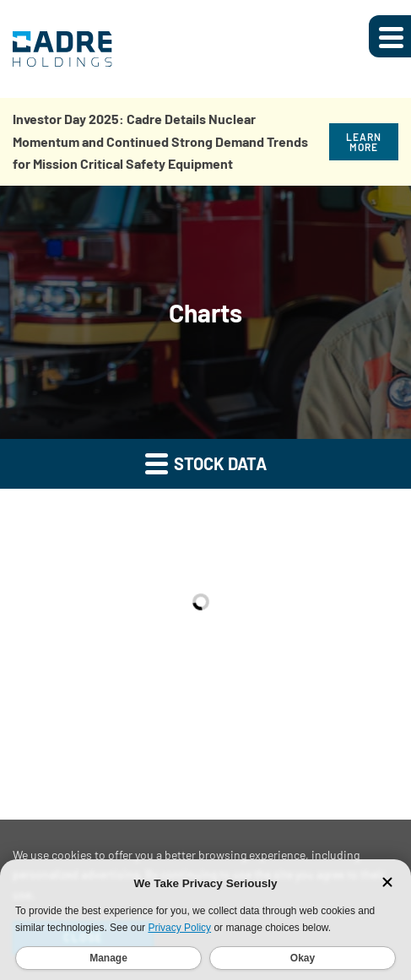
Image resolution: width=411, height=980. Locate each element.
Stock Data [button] (206, 463)
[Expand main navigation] (390, 36)
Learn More (364, 142)
